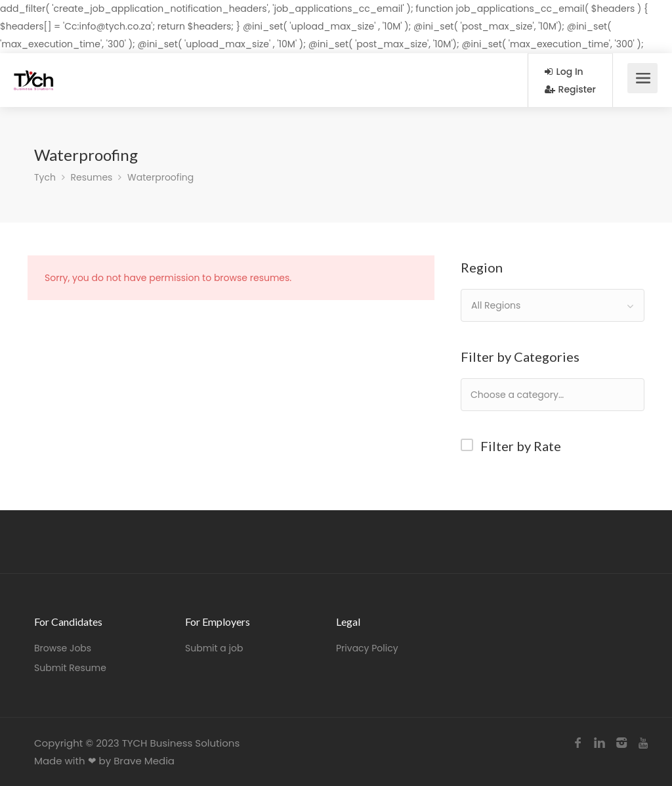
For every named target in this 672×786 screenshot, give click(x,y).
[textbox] (559, 394)
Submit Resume (70, 668)
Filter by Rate (521, 446)
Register (570, 89)
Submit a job (214, 648)
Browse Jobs (63, 648)
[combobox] (553, 305)
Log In (564, 72)
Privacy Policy (367, 648)
